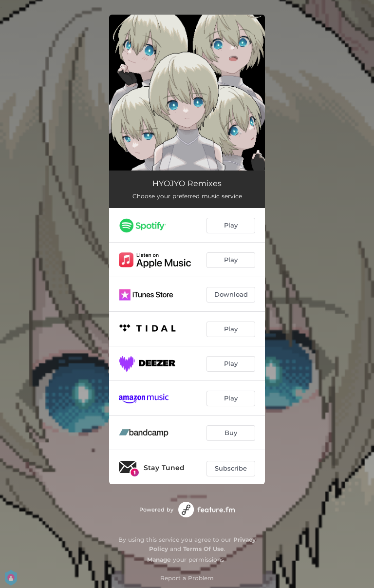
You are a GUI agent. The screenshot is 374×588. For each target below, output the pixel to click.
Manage (159, 560)
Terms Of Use (204, 549)
